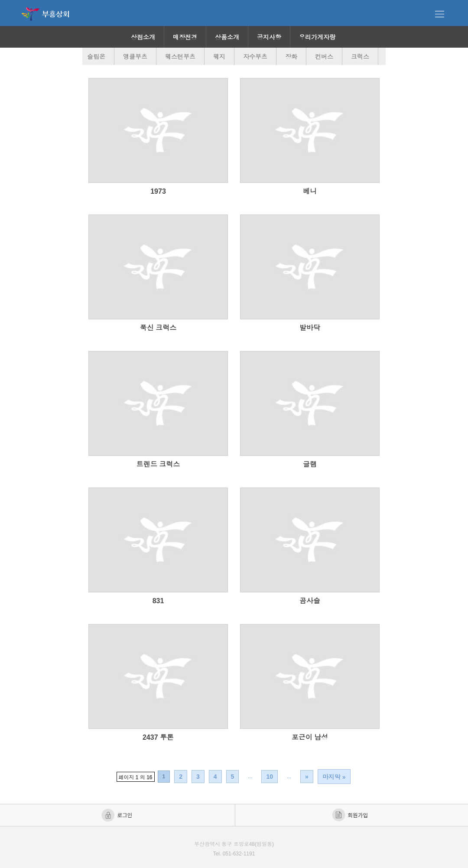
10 (270, 777)
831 (158, 601)
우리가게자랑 (317, 37)
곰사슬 (310, 601)
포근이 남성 (310, 737)
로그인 (118, 815)
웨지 (219, 57)
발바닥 (310, 328)
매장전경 (185, 37)
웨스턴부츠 (180, 57)
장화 (291, 57)
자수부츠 (255, 57)
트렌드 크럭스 (158, 464)
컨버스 (324, 57)
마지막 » (334, 777)
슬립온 (96, 57)
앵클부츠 (135, 57)
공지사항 (269, 37)
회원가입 (351, 815)
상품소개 (227, 37)
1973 (158, 191)
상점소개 (143, 37)
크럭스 (360, 57)
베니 (310, 191)
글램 (310, 464)
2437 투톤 (158, 737)
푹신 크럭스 (158, 328)
